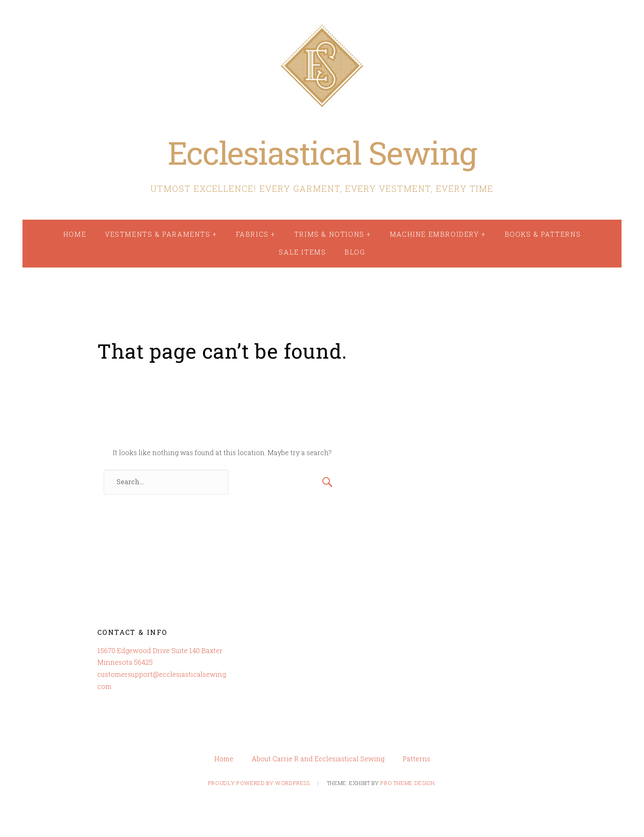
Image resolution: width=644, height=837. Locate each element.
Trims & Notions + (333, 234)
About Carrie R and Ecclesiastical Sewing (318, 759)
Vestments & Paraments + (161, 234)
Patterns (416, 759)
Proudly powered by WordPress (259, 783)
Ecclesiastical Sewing (322, 152)
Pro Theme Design (407, 783)
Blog (355, 252)
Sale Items (302, 252)
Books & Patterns (543, 234)
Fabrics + (256, 234)
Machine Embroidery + (438, 234)
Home (75, 234)
